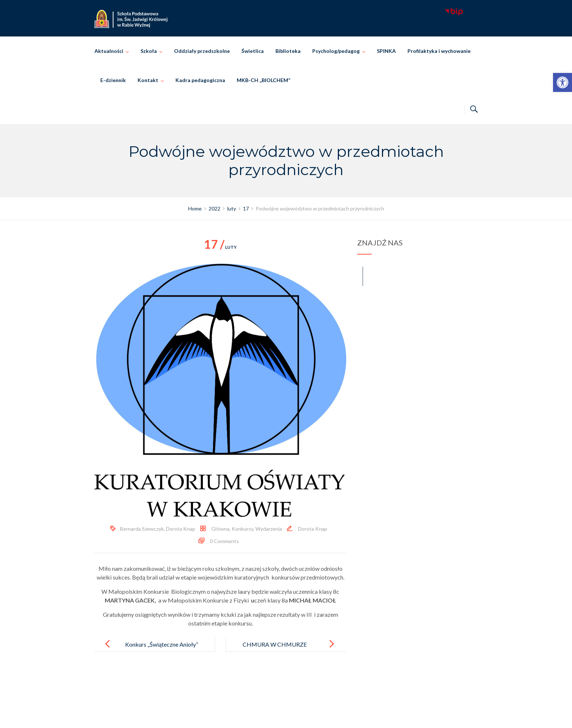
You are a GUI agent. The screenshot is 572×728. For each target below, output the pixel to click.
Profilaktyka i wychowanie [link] (439, 51)
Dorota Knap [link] (181, 529)
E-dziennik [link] (113, 80)
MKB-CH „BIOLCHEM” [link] (264, 80)
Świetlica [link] (253, 51)
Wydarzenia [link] (269, 529)
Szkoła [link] (149, 51)
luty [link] (220, 247)
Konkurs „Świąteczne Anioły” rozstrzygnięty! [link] (162, 650)
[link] (563, 82)
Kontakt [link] (148, 80)
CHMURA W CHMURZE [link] (275, 644)
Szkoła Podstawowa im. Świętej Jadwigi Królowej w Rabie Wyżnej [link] (296, 714)
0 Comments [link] (224, 541)
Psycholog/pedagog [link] (336, 51)
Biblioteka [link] (288, 51)
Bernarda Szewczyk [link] (142, 529)
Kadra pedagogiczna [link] (200, 80)
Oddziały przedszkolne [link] (202, 51)
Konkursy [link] (242, 529)
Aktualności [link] (109, 51)
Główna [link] (220, 529)
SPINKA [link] (386, 51)
